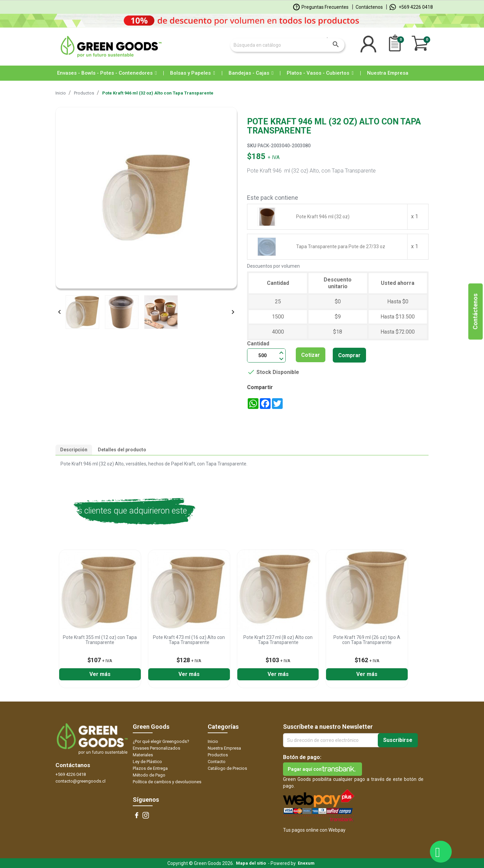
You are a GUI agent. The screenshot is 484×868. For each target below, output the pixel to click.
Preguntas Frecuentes (321, 7)
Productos (218, 755)
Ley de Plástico (147, 762)
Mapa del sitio (251, 863)
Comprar (349, 355)
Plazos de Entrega (150, 768)
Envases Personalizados (156, 748)
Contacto (217, 762)
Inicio (213, 741)
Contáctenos (369, 7)
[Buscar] (287, 45)
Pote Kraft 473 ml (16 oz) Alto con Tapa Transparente (189, 640)
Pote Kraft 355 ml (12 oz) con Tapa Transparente (100, 640)
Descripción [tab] (74, 450)
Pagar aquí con (305, 769)
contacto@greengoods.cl (80, 781)
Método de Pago (149, 775)
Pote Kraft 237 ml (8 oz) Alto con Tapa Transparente (278, 640)
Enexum (307, 863)
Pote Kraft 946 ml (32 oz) (323, 217)
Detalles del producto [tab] (122, 450)
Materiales (143, 755)
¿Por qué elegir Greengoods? (161, 741)
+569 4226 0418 (411, 7)
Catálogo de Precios (227, 768)
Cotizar (311, 355)
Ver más (100, 674)
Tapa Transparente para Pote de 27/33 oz (341, 247)
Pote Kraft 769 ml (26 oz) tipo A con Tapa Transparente (367, 640)
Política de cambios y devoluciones (167, 782)
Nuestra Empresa (224, 748)
